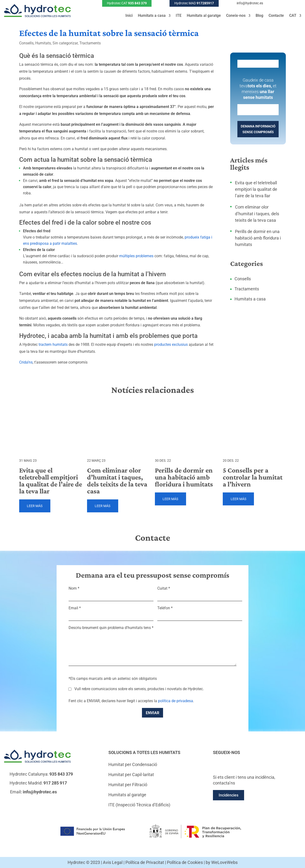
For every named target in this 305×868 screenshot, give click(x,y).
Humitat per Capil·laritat (131, 775)
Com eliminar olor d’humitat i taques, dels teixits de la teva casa (257, 213)
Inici (129, 16)
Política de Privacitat (145, 862)
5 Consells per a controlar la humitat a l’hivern (253, 477)
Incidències (229, 795)
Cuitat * (200, 592)
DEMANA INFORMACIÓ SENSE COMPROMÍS (258, 129)
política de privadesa (176, 701)
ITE (179, 16)
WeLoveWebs (224, 862)
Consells (26, 43)
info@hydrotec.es (250, 3)
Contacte (276, 16)
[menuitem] (295, 17)
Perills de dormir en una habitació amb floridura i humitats (258, 238)
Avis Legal (113, 862)
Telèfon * (200, 612)
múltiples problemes (136, 256)
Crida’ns (26, 362)
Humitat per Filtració (128, 785)
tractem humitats (53, 344)
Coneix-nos (236, 16)
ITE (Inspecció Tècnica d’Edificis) (139, 805)
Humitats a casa (152, 16)
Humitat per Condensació (133, 764)
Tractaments (90, 43)
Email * (111, 612)
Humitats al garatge (204, 16)
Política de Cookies (185, 862)
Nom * (111, 592)
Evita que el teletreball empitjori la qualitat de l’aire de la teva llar (256, 189)
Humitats (43, 43)
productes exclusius (171, 344)
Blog (259, 16)
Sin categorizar (65, 43)
